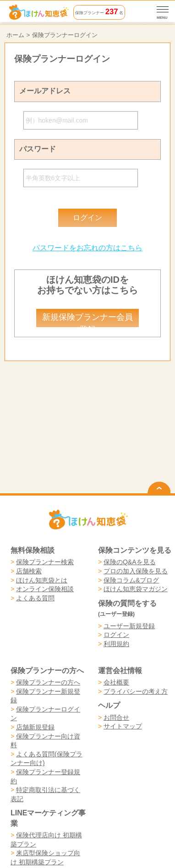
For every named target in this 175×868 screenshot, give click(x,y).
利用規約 (116, 644)
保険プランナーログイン (65, 35)
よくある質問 (35, 598)
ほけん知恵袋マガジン (136, 589)
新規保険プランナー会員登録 (87, 320)
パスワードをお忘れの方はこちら (87, 248)
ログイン (116, 635)
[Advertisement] (88, 396)
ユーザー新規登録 (129, 626)
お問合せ (116, 717)
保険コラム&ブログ (131, 580)
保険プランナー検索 (45, 562)
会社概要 (116, 682)
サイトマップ (123, 726)
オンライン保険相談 (45, 589)
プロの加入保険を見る (136, 571)
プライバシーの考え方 (136, 691)
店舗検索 (29, 571)
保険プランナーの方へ (48, 682)
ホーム (15, 35)
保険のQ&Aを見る (130, 562)
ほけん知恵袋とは (42, 580)
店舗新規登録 (35, 727)
